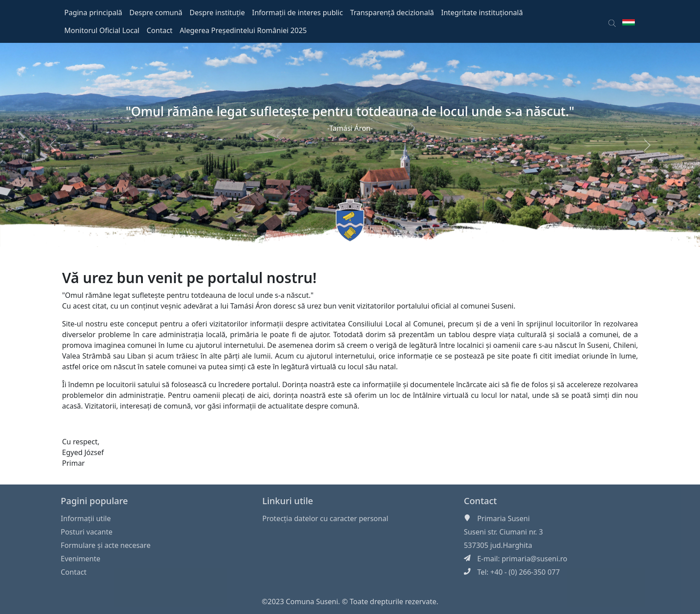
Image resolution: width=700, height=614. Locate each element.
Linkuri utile (287, 501)
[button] (612, 21)
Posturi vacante (87, 532)
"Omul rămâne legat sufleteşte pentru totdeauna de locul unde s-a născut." (350, 111)
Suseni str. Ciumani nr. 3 (503, 532)
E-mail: (490, 559)
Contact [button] (160, 30)
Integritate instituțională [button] (482, 13)
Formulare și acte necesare (106, 545)
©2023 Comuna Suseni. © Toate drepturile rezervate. (350, 601)
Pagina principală (93, 13)
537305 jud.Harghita (498, 545)
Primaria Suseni (504, 518)
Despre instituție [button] (217, 13)
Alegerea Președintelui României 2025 (243, 30)
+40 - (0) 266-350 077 (525, 572)
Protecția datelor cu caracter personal (325, 518)
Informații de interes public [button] (297, 13)
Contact (74, 572)
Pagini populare (94, 501)
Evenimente (81, 559)
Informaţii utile (86, 518)
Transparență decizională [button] (392, 13)
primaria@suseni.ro (535, 559)
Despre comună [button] (156, 13)
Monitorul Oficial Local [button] (102, 30)
